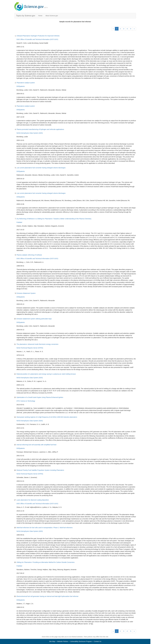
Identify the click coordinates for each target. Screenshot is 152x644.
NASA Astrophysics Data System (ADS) (30, 133)
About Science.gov (52, 16)
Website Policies (63, 641)
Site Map (52, 641)
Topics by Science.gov (26, 16)
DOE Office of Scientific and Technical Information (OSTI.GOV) (37, 39)
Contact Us (98, 641)
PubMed (19, 222)
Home (40, 16)
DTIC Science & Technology (26, 401)
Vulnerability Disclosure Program (81, 641)
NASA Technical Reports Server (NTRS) (30, 348)
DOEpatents (21, 86)
